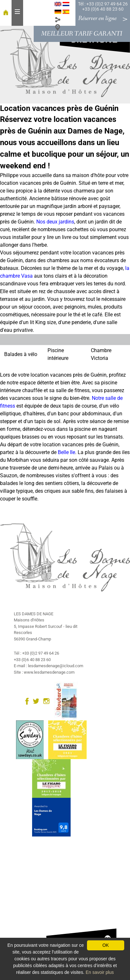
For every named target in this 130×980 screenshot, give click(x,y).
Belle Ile (66, 452)
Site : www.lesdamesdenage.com (44, 672)
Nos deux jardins (55, 222)
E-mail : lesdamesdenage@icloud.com (48, 666)
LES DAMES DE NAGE (34, 614)
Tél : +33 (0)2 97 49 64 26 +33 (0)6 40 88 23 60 (103, 6)
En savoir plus (100, 972)
